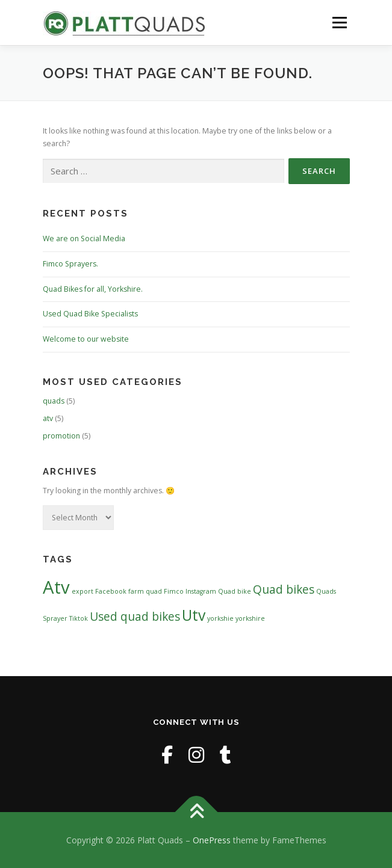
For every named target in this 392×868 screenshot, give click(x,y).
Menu (339, 23)
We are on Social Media (84, 239)
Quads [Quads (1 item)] (326, 591)
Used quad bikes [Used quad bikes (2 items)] (135, 617)
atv (48, 418)
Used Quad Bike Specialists (90, 314)
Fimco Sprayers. (70, 264)
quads (54, 401)
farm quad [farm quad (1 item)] (145, 591)
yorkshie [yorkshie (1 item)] (220, 618)
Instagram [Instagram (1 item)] (201, 591)
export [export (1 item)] (82, 591)
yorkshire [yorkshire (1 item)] (250, 618)
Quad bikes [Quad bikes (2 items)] (284, 589)
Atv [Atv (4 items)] (56, 587)
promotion (61, 436)
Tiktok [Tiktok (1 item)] (79, 618)
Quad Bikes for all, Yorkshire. (93, 289)
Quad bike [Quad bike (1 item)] (235, 591)
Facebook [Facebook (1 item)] (111, 591)
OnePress (212, 840)
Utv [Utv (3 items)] (194, 615)
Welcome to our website (86, 339)
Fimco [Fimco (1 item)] (174, 591)
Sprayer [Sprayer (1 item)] (55, 618)
